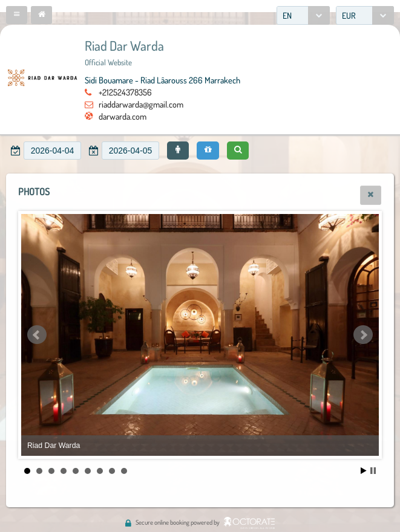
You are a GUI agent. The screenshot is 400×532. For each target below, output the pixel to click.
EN (287, 15)
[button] (17, 15)
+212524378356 (125, 92)
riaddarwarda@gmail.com (141, 104)
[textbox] (52, 151)
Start (364, 471)
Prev (37, 335)
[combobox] (303, 15)
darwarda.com (123, 116)
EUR (349, 15)
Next (363, 335)
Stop (373, 471)
